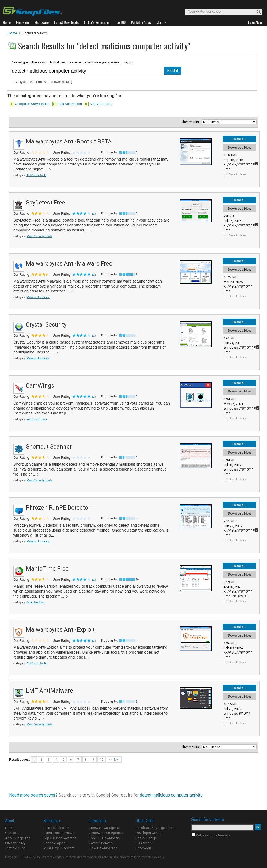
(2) (94, 336)
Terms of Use (15, 848)
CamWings (40, 386)
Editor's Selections (57, 828)
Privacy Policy (15, 843)
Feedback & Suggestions (155, 828)
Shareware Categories (106, 833)
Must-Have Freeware (59, 848)
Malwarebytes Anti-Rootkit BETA (69, 142)
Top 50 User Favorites (60, 838)
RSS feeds (144, 843)
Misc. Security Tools (39, 236)
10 (102, 760)
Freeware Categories (105, 828)
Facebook (143, 848)
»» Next (114, 760)
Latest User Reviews (59, 833)
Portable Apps (54, 843)
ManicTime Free (47, 569)
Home (12, 33)
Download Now (240, 148)
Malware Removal (38, 297)
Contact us (13, 833)
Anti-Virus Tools (101, 104)
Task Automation (69, 104)
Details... (239, 139)
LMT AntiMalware (49, 691)
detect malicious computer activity (171, 795)
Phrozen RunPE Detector (58, 508)
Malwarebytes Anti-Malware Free (69, 264)
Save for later (237, 174)
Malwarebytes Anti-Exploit (60, 630)
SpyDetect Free (46, 203)
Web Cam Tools (37, 419)
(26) (95, 275)
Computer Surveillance (32, 104)
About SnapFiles (18, 838)
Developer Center (149, 833)
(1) (94, 214)
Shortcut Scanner (49, 447)
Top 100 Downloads (104, 838)
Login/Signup (146, 838)
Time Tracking (36, 602)
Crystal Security (46, 325)
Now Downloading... (105, 848)
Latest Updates (101, 843)
